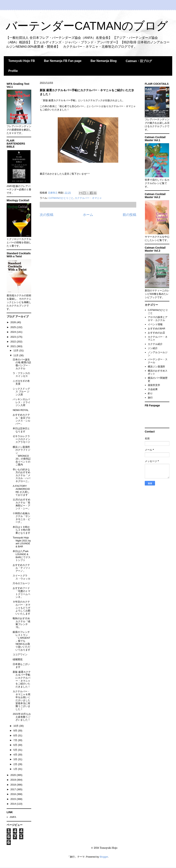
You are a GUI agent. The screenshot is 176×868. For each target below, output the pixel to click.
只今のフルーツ (21, 583)
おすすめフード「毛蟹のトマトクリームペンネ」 (21, 593)
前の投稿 (129, 215)
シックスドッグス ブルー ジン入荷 (21, 392)
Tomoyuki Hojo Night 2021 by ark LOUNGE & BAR (22, 542)
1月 (16, 769)
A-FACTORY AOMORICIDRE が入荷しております (21, 490)
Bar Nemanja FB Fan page (63, 61)
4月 (16, 755)
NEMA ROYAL (21, 410)
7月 (16, 740)
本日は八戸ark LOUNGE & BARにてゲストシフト (22, 556)
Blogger (104, 857)
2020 (14, 775)
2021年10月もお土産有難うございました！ (22, 717)
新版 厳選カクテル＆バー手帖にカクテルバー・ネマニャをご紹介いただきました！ (22, 679)
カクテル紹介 (155, 344)
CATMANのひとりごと (61, 198)
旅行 (150, 398)
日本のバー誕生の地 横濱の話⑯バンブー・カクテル (22, 364)
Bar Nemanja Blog (104, 61)
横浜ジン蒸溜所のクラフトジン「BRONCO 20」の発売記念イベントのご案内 (22, 456)
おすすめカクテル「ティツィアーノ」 (21, 568)
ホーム (88, 215)
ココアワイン (20, 654)
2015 (14, 799)
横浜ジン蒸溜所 (156, 367)
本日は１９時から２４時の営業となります (21, 530)
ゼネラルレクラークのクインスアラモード (21, 439)
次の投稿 (47, 215)
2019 (14, 780)
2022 (14, 342)
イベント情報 (155, 324)
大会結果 (153, 389)
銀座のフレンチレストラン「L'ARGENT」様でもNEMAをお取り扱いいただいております (21, 641)
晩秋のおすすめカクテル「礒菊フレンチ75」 (21, 623)
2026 (14, 322)
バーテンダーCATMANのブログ (87, 26)
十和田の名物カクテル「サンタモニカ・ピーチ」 (21, 518)
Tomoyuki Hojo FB (22, 61)
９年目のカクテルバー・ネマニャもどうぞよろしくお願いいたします (21, 608)
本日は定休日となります (21, 430)
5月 (16, 750)
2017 (14, 789)
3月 (16, 759)
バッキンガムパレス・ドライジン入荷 (21, 402)
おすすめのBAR (157, 329)
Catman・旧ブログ (139, 61)
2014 (14, 804)
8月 (16, 735)
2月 (16, 764)
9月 (16, 731)
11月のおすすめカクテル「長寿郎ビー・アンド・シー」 (21, 504)
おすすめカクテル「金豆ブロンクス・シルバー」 (21, 419)
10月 (16, 726)
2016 (14, 794)
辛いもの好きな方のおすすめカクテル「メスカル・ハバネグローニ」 (21, 475)
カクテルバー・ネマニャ (88, 198)
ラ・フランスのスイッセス (21, 375)
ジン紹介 (153, 348)
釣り (150, 393)
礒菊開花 (18, 659)
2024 (14, 332)
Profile (13, 71)
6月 (16, 745)
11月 (16, 355)
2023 (14, 337)
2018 (14, 785)
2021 (14, 346)
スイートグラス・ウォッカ (21, 577)
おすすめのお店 (156, 333)
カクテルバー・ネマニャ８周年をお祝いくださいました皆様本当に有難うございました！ (21, 700)
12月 (16, 350)
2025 (14, 327)
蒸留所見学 (154, 385)
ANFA (13, 817)
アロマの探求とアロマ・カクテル (158, 319)
